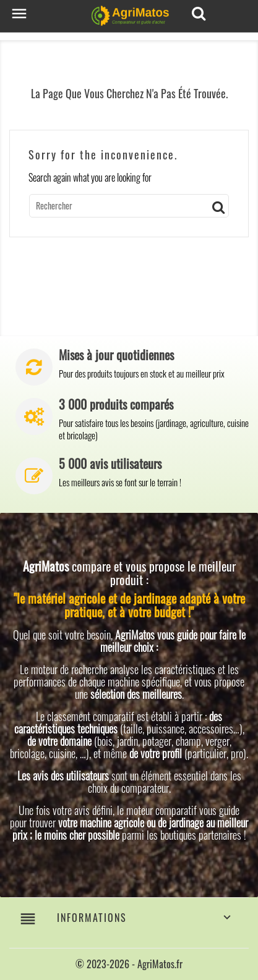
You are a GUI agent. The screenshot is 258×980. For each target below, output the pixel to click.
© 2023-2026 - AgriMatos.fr (129, 964)
